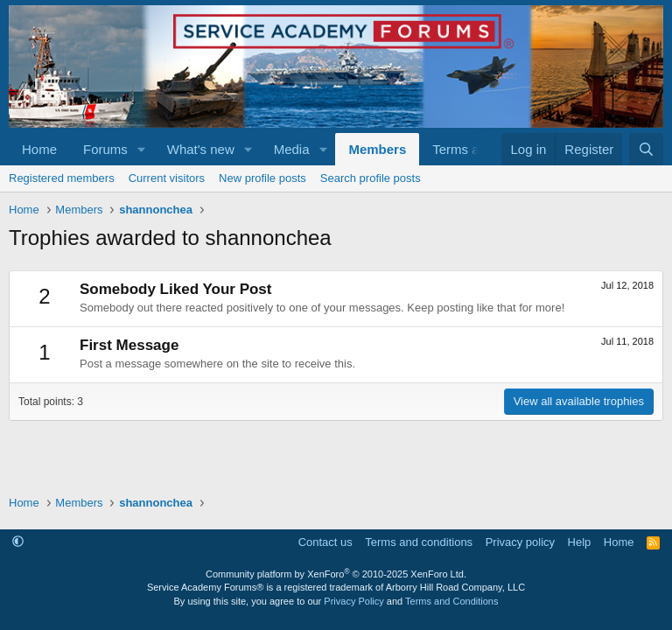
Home (39, 149)
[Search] (646, 149)
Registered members (62, 178)
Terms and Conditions (451, 601)
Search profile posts (371, 178)
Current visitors (167, 178)
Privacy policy (520, 542)
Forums (105, 149)
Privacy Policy (353, 601)
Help (580, 542)
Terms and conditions (419, 542)
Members (377, 149)
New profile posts (262, 178)
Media (292, 149)
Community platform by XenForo (336, 574)
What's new (201, 149)
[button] (142, 149)
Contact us (325, 542)
